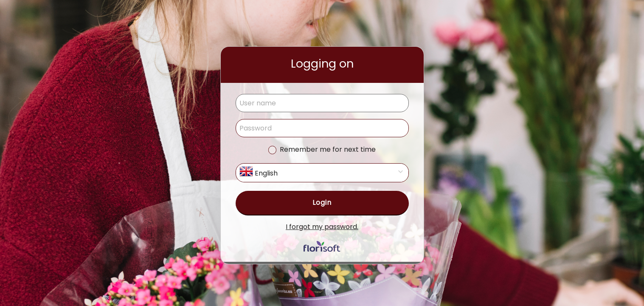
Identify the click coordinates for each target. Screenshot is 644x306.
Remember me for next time (328, 149)
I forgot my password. (322, 227)
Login (322, 203)
